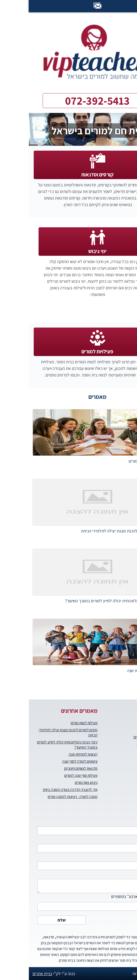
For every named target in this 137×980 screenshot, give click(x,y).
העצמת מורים (127, 758)
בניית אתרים (13, 974)
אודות (133, 730)
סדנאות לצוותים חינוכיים (52, 768)
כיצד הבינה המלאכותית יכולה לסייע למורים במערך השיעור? (38, 745)
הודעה (71, 882)
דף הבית (131, 723)
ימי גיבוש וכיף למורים (122, 744)
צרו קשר (131, 772)
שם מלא (71, 826)
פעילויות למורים (68, 351)
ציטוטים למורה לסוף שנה (51, 761)
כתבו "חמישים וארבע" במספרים (71, 902)
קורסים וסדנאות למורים (121, 737)
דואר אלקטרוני (71, 861)
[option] (68, 129)
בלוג (134, 765)
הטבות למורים (127, 751)
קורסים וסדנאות (68, 174)
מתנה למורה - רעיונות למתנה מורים (44, 797)
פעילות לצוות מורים (55, 723)
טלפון (71, 844)
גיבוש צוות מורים (57, 783)
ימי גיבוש (68, 251)
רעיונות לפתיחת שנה (54, 754)
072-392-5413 (68, 101)
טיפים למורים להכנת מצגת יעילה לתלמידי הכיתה (39, 733)
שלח (33, 920)
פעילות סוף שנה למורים (52, 775)
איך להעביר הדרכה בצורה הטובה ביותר (41, 790)
